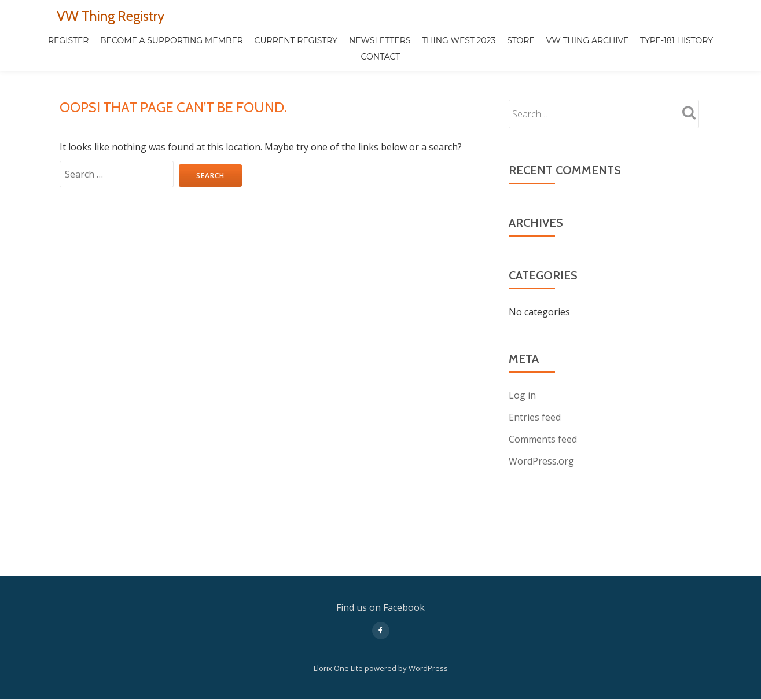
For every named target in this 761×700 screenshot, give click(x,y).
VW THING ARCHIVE (587, 40)
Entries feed (535, 417)
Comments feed (543, 439)
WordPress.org (541, 461)
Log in (522, 395)
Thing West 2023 (459, 40)
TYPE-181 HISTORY (677, 40)
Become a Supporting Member (172, 40)
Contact (381, 57)
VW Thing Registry (111, 16)
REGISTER (69, 40)
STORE (521, 40)
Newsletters (380, 40)
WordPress (428, 620)
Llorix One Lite (339, 620)
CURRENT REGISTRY (296, 40)
